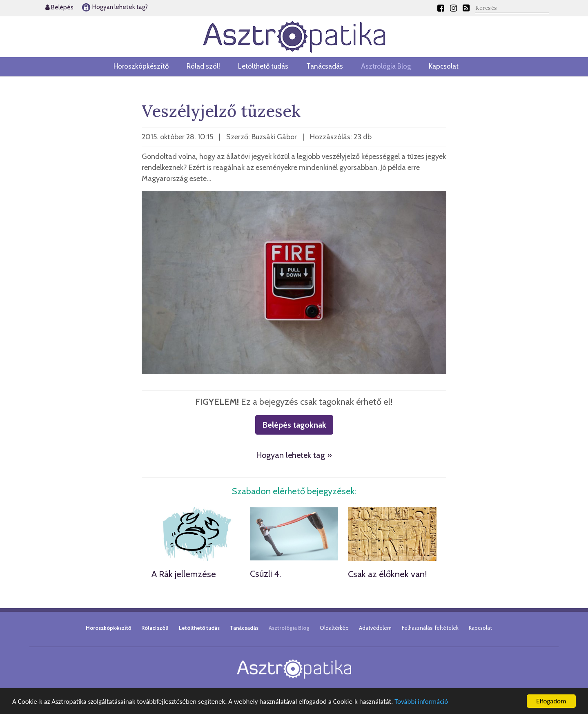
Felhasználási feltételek (430, 628)
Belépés (59, 7)
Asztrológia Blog (386, 66)
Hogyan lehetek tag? (115, 7)
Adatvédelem (375, 628)
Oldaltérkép (334, 628)
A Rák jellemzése (184, 574)
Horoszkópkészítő (141, 66)
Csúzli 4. (265, 574)
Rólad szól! (203, 66)
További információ (421, 702)
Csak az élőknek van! (388, 574)
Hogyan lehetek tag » (294, 455)
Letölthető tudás (263, 66)
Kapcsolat (444, 66)
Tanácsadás (325, 66)
